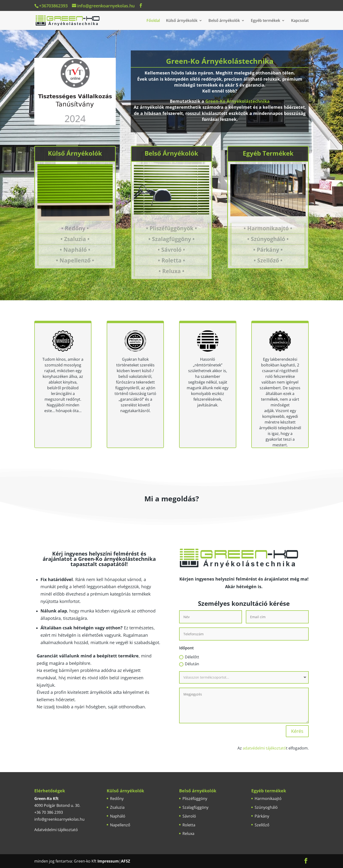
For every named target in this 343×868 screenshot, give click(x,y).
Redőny (117, 799)
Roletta (189, 825)
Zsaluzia (117, 807)
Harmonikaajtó (268, 799)
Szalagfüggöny (195, 807)
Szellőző (262, 825)
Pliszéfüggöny (195, 799)
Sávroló (189, 816)
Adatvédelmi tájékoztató (56, 830)
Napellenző (120, 825)
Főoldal (153, 21)
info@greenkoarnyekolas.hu (59, 819)
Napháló (118, 816)
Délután (189, 664)
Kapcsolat (300, 21)
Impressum (108, 861)
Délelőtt (189, 657)
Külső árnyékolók (182, 21)
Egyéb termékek (265, 21)
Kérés (297, 731)
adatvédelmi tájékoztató (264, 748)
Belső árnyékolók (224, 21)
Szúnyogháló (266, 807)
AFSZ (126, 861)
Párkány (262, 816)
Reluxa (188, 833)
